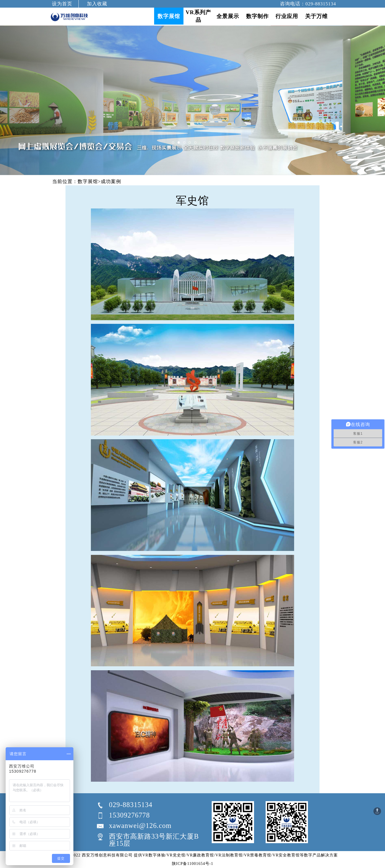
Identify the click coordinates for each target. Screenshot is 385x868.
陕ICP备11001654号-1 (193, 864)
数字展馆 (88, 182)
